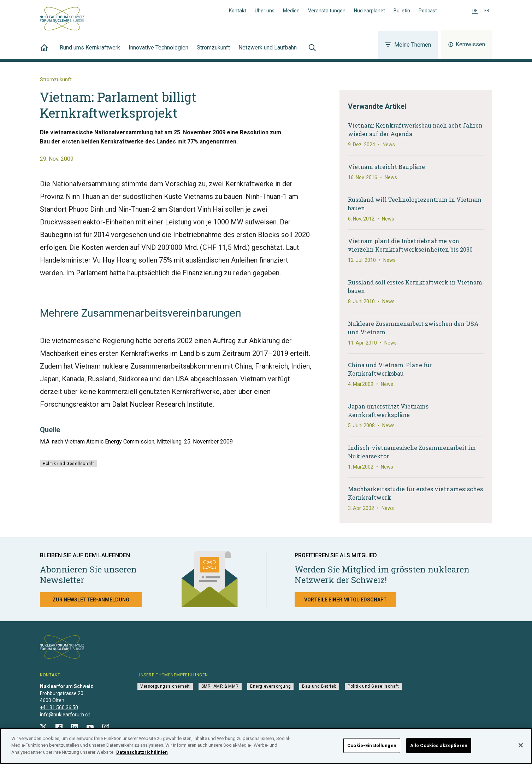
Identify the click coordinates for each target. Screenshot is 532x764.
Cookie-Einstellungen (372, 749)
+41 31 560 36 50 (59, 707)
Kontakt (238, 11)
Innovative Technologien (158, 52)
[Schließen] (521, 748)
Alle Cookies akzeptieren (439, 749)
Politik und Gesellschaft (68, 464)
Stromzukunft (213, 52)
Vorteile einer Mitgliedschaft (345, 600)
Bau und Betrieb (319, 686)
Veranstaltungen (327, 11)
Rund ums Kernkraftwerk (90, 52)
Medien (291, 11)
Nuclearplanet (370, 11)
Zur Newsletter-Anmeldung (91, 600)
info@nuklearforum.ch (65, 715)
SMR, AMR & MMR (220, 686)
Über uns (265, 11)
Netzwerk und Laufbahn (268, 52)
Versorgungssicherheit (165, 686)
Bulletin (402, 11)
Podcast (428, 11)
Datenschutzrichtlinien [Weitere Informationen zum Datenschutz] (142, 756)
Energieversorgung (270, 686)
